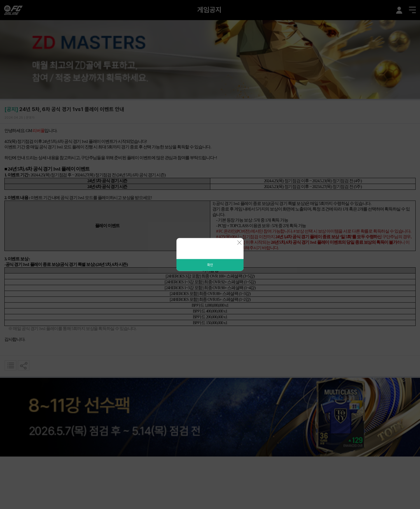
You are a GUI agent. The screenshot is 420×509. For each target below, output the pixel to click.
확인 (210, 265)
